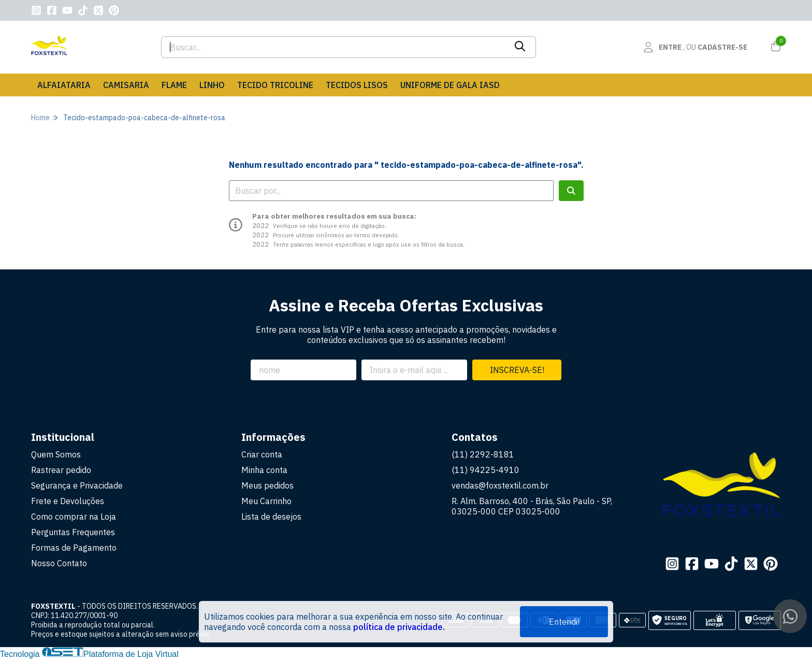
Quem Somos (56, 454)
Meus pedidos (267, 485)
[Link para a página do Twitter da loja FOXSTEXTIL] (98, 10)
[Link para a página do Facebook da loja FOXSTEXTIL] (52, 10)
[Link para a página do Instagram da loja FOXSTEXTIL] (36, 10)
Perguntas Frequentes (73, 532)
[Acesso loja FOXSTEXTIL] (695, 47)
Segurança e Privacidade (77, 485)
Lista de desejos (271, 517)
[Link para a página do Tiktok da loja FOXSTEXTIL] (83, 10)
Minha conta (264, 470)
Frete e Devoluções (68, 501)
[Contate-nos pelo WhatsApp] (790, 616)
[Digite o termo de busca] (334, 47)
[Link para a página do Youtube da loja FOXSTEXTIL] (67, 10)
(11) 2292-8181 (483, 454)
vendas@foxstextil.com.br (500, 485)
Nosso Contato (59, 563)
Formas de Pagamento (74, 548)
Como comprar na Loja (74, 517)
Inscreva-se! (517, 370)
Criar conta (262, 454)
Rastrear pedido (61, 470)
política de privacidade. (399, 627)
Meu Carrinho (266, 501)
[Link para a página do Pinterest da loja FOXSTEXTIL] (114, 10)
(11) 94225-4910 (485, 470)
